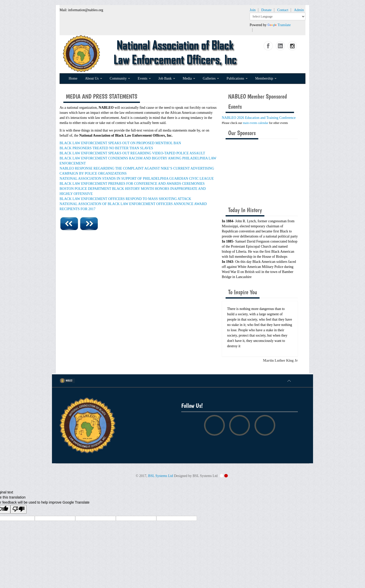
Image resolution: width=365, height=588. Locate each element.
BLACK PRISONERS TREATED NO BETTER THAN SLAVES (106, 148)
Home (73, 78)
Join (253, 10)
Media (189, 78)
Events (144, 78)
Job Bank (167, 78)
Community (120, 78)
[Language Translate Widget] (278, 16)
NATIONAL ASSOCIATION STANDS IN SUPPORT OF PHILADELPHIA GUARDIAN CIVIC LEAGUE (137, 179)
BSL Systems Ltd (160, 476)
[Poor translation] (19, 509)
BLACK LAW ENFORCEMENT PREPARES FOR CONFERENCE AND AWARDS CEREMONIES (132, 184)
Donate (266, 10)
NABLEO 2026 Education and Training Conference (259, 118)
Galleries (211, 78)
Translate (279, 25)
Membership (266, 78)
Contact (283, 10)
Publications (237, 78)
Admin (299, 10)
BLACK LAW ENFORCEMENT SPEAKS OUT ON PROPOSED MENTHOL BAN (120, 143)
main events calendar (255, 123)
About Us (94, 78)
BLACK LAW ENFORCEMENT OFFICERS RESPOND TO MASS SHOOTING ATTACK (125, 199)
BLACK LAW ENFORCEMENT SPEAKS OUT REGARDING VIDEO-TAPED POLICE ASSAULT (132, 153)
